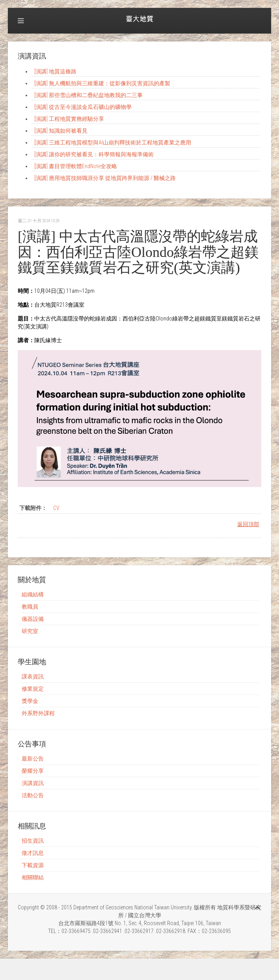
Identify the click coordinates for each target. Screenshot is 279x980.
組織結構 (33, 594)
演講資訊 (33, 783)
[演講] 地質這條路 (55, 71)
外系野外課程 (38, 713)
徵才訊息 (33, 853)
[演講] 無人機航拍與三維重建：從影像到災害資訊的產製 (102, 83)
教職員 (30, 607)
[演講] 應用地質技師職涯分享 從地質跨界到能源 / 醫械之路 (105, 178)
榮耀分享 (33, 771)
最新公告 (33, 759)
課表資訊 (33, 676)
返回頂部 (248, 524)
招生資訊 (33, 841)
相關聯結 (33, 877)
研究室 (30, 631)
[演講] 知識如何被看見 (61, 131)
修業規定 (33, 689)
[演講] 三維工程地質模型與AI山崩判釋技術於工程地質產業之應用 (113, 142)
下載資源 (33, 865)
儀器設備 (33, 619)
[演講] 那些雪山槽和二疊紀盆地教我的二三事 (88, 95)
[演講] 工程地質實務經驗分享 (69, 119)
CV (56, 508)
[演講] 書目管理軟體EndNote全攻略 (76, 166)
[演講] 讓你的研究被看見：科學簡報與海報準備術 (94, 154)
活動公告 (33, 795)
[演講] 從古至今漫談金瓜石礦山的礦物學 (83, 107)
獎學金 (30, 701)
